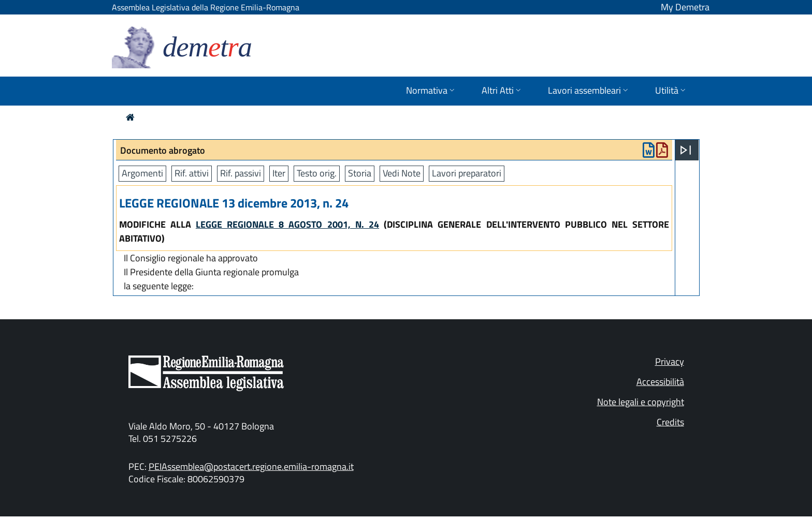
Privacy (670, 361)
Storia (360, 173)
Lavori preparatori (467, 173)
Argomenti (142, 173)
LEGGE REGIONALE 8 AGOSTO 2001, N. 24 (287, 224)
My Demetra (685, 7)
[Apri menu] (686, 150)
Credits (670, 422)
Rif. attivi (192, 173)
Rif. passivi (241, 173)
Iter (279, 173)
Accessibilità (660, 382)
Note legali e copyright (641, 402)
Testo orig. (317, 173)
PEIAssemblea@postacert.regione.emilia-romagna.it (251, 466)
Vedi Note (402, 173)
